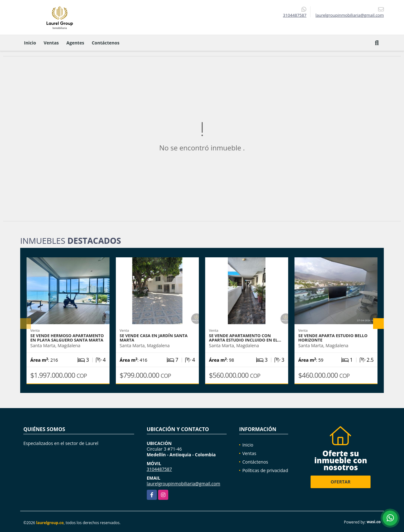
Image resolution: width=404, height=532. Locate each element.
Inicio (30, 43)
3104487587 (295, 15)
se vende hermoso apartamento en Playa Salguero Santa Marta (67, 338)
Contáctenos (106, 43)
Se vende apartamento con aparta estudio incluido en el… (245, 338)
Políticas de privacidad (265, 470)
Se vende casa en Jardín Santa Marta (154, 338)
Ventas (51, 43)
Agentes (75, 43)
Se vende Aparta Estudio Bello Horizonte (333, 338)
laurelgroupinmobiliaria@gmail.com (184, 484)
